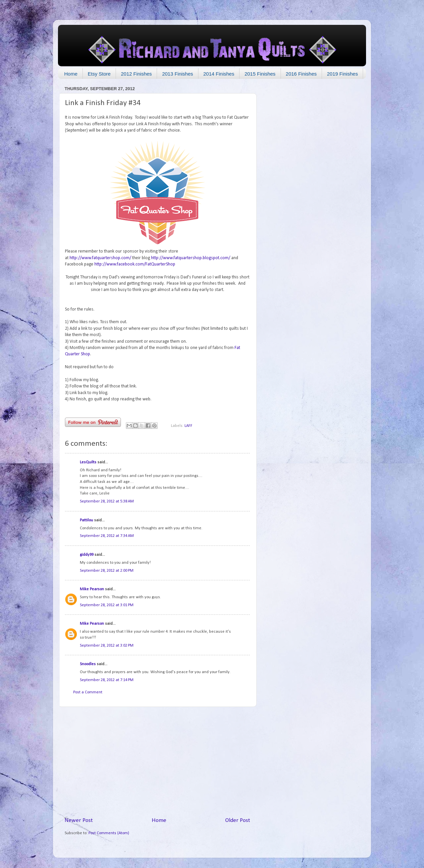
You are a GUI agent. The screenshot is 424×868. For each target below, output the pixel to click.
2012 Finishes (136, 74)
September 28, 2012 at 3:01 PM (107, 605)
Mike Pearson (92, 589)
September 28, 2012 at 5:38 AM (107, 501)
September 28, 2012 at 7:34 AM (107, 536)
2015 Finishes (260, 74)
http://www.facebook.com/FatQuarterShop (135, 264)
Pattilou (86, 520)
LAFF (188, 426)
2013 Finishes (177, 74)
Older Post (238, 820)
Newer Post (79, 820)
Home (71, 74)
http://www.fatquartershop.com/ (100, 258)
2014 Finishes (219, 74)
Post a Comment (88, 692)
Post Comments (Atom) (109, 833)
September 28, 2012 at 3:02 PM (107, 646)
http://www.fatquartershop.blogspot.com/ (191, 258)
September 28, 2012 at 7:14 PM (107, 680)
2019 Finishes (342, 74)
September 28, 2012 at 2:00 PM (107, 571)
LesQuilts (88, 462)
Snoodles (88, 664)
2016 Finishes (301, 74)
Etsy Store (99, 74)
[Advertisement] (157, 762)
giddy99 (87, 555)
